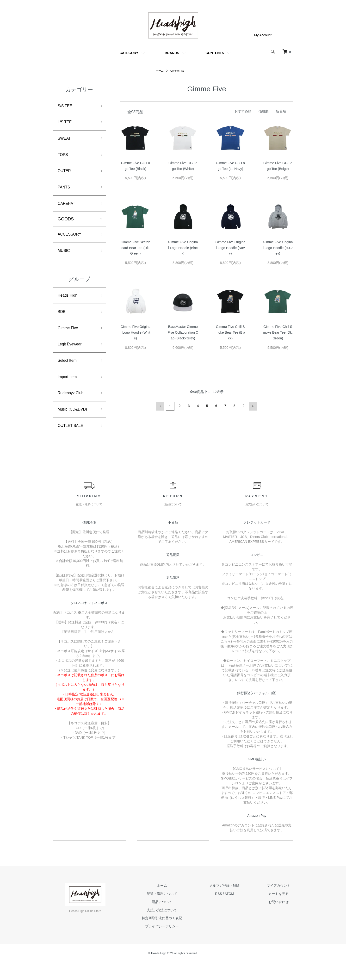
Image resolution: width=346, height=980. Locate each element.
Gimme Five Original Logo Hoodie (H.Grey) (278, 248)
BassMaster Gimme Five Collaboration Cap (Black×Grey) (183, 332)
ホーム (159, 71)
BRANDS (172, 53)
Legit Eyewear (71, 356)
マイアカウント (281, 903)
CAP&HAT (68, 210)
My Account (263, 35)
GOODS (66, 226)
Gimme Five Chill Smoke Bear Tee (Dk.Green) (278, 332)
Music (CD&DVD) (74, 425)
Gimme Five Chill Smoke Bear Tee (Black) (230, 332)
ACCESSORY (71, 242)
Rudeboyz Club (72, 408)
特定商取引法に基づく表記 (176, 935)
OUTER (65, 175)
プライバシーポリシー (176, 943)
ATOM (238, 911)
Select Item (68, 373)
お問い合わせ (281, 919)
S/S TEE (66, 106)
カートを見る (281, 911)
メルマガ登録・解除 (233, 903)
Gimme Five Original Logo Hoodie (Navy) (230, 248)
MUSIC (65, 259)
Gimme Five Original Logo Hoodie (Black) (183, 248)
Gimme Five (178, 71)
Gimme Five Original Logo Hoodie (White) (136, 332)
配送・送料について (176, 911)
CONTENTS (215, 53)
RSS (227, 911)
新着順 (281, 111)
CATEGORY (129, 53)
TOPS (64, 158)
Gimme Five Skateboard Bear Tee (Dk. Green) (135, 248)
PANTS (65, 193)
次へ (252, 406)
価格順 (264, 111)
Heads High (69, 304)
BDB (62, 322)
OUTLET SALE (72, 442)
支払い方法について (176, 927)
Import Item (69, 390)
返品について (176, 919)
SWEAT (65, 141)
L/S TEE (66, 124)
